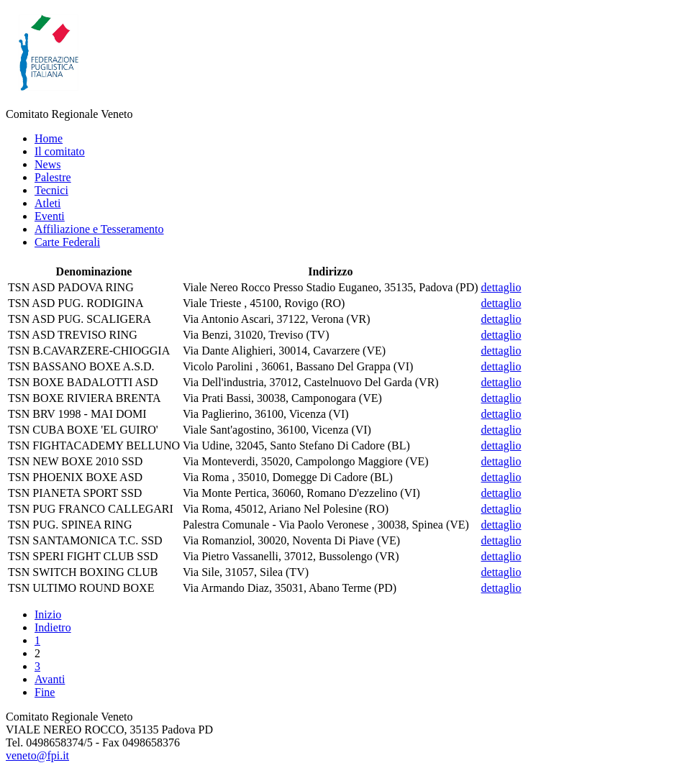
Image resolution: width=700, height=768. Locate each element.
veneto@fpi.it (37, 755)
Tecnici (51, 190)
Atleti (47, 203)
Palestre (53, 177)
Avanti (50, 679)
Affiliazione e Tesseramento (99, 229)
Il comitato (60, 151)
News (47, 164)
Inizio (48, 614)
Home (49, 138)
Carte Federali (67, 242)
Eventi (50, 216)
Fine (45, 692)
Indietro (53, 627)
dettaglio (501, 287)
